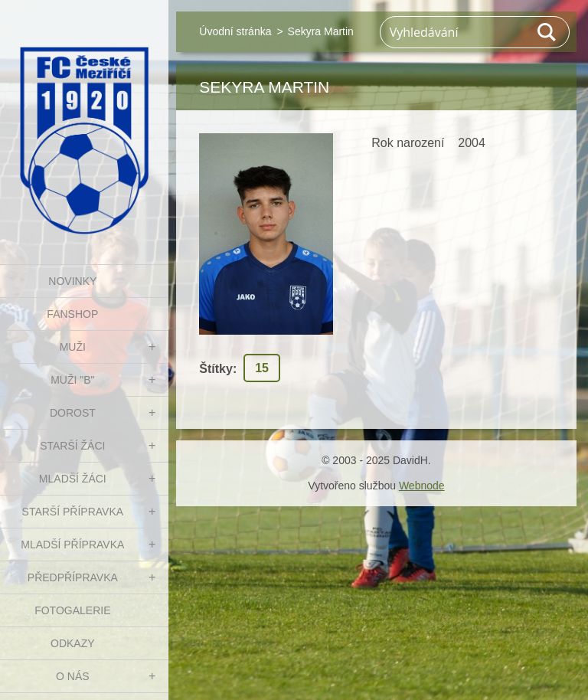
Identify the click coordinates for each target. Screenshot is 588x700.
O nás (73, 676)
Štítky (216, 369)
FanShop (72, 314)
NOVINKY (72, 281)
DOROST (73, 413)
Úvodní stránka (235, 31)
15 (262, 368)
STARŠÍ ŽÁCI (72, 446)
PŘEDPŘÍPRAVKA (73, 577)
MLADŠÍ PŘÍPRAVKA (72, 545)
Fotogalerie (72, 610)
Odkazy (73, 643)
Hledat (547, 32)
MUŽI (73, 347)
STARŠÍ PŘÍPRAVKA (73, 512)
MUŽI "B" (72, 380)
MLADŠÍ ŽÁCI (73, 479)
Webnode (422, 486)
